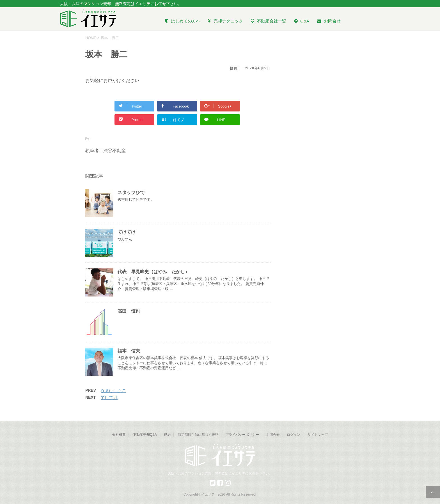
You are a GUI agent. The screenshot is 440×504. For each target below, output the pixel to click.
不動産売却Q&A (145, 435)
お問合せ (273, 435)
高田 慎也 (129, 311)
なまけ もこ (113, 390)
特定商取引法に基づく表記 (198, 435)
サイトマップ (318, 435)
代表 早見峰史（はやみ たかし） (153, 272)
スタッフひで (131, 192)
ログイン (294, 435)
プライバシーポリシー (242, 435)
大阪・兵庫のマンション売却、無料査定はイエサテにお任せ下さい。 (220, 473)
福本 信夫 (129, 351)
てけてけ (127, 232)
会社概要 (119, 435)
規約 (167, 435)
